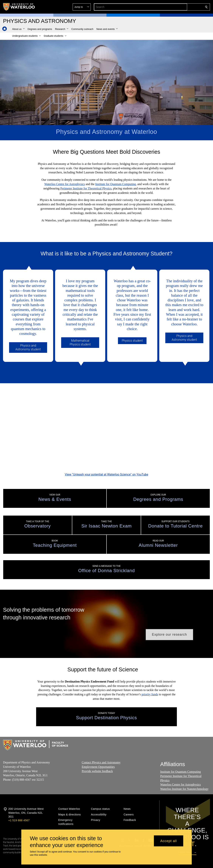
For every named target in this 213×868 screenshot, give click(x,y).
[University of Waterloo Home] (19, 7)
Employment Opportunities (98, 754)
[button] (179, 7)
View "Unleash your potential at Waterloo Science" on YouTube (107, 462)
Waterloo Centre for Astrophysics (65, 184)
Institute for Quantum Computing (115, 184)
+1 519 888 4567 (19, 808)
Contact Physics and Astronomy (101, 750)
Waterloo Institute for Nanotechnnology (184, 777)
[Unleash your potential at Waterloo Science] (106, 420)
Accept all (168, 841)
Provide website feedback (97, 759)
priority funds (150, 682)
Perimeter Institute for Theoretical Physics (86, 188)
